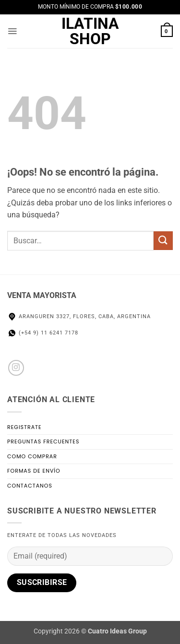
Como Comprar (32, 456)
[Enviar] (163, 241)
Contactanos (30, 486)
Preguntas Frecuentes (43, 441)
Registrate (24, 427)
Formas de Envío (34, 471)
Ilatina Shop (90, 31)
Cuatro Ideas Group (117, 631)
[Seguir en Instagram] (16, 368)
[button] (13, 31)
